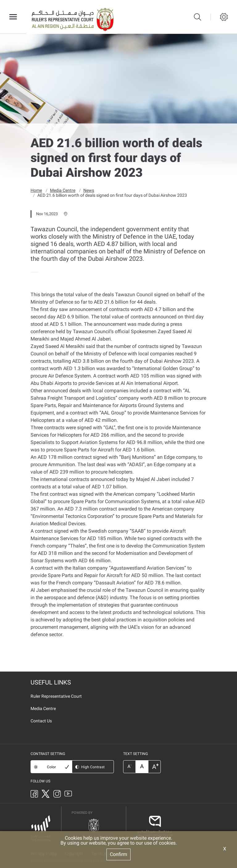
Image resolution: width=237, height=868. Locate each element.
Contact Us (41, 721)
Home (36, 190)
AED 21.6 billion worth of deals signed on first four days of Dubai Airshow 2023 (112, 195)
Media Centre (63, 190)
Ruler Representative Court (56, 696)
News (89, 190)
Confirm (118, 854)
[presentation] (32, 272)
